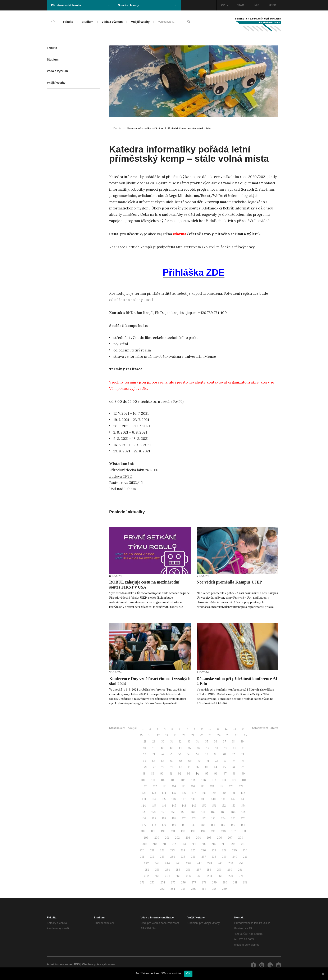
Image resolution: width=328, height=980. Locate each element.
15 (141, 735)
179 (164, 825)
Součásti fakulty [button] (147, 5)
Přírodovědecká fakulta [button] (80, 5)
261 (240, 870)
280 (225, 883)
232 (152, 857)
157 (163, 812)
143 (243, 799)
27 (246, 735)
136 (174, 799)
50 (235, 748)
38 (233, 742)
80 (181, 767)
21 (193, 735)
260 (230, 870)
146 (164, 806)
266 (189, 876)
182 (193, 825)
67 (172, 761)
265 (178, 876)
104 (183, 780)
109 (234, 780)
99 (243, 774)
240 (235, 857)
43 (171, 748)
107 (214, 780)
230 (245, 850)
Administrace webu (59, 964)
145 (154, 806)
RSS (77, 964)
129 (214, 793)
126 (184, 793)
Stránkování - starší (265, 728)
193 (193, 831)
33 (189, 742)
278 (204, 883)
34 (198, 742)
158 (173, 812)
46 (198, 748)
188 (143, 831)
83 (207, 767)
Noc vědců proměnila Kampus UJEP (229, 582)
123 (154, 793)
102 (163, 780)
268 (210, 876)
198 (244, 831)
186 (233, 825)
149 (194, 806)
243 (157, 863)
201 (167, 838)
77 (154, 767)
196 (224, 831)
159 (183, 812)
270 (231, 876)
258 (209, 870)
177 (144, 825)
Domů (117, 128)
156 (154, 812)
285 (183, 889)
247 (199, 863)
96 (216, 774)
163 (223, 812)
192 (183, 831)
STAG (240, 5)
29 (154, 742)
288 (214, 889)
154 (243, 806)
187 (243, 825)
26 (237, 735)
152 (224, 806)
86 (233, 767)
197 (234, 831)
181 (184, 825)
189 (153, 831)
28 (145, 742)
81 (189, 767)
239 (224, 857)
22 (201, 735)
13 (235, 729)
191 (173, 831)
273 (152, 883)
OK (188, 973)
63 (242, 754)
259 (219, 870)
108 (224, 780)
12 (226, 729)
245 (178, 863)
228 (224, 850)
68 (181, 761)
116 (193, 786)
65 (154, 761)
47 (207, 748)
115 (184, 786)
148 (184, 806)
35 (207, 742)
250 (231, 863)
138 (193, 799)
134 (154, 799)
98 (234, 774)
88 (144, 774)
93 (189, 774)
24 (219, 735)
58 (198, 754)
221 (152, 850)
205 (209, 838)
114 (174, 786)
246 (189, 863)
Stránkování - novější (123, 728)
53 (153, 754)
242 (146, 863)
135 (164, 799)
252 (147, 870)
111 (146, 786)
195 (213, 831)
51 (243, 748)
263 (157, 876)
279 (214, 883)
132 (243, 793)
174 (223, 818)
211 (164, 844)
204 (198, 838)
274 (163, 883)
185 (223, 825)
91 (171, 774)
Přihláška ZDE (194, 272)
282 (245, 883)
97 (225, 774)
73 (225, 761)
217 (224, 844)
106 (204, 780)
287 (204, 889)
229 (234, 850)
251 (241, 863)
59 (207, 754)
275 (173, 883)
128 (204, 793)
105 (193, 780)
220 (142, 850)
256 (188, 870)
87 (242, 767)
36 (216, 742)
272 (142, 883)
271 (241, 876)
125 (174, 793)
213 (184, 844)
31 (172, 742)
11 (218, 729)
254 (168, 870)
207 (230, 838)
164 (233, 812)
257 (199, 870)
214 (194, 844)
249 (220, 863)
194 (203, 831)
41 (153, 748)
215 (204, 844)
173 (213, 818)
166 (144, 818)
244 (167, 863)
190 (163, 831)
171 (194, 818)
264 (167, 876)
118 (212, 786)
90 (162, 774)
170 (184, 818)
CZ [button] (225, 5)
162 (213, 812)
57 (189, 754)
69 (190, 761)
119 (222, 786)
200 (157, 838)
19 (175, 735)
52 (145, 754)
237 (204, 857)
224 (183, 850)
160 (193, 812)
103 (173, 780)
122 (144, 793)
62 (233, 754)
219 (243, 844)
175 (233, 818)
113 (165, 786)
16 (150, 735)
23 (210, 735)
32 (180, 742)
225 (193, 850)
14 (243, 729)
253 (157, 870)
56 (180, 754)
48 (216, 748)
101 (153, 780)
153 (234, 806)
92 (180, 774)
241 (245, 857)
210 (155, 844)
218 (233, 844)
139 (203, 799)
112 (155, 786)
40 (144, 748)
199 (146, 838)
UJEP (273, 5)
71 (208, 761)
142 (233, 799)
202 (177, 838)
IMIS (257, 5)
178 (154, 825)
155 (144, 812)
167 (154, 818)
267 (199, 876)
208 (241, 838)
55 (171, 754)
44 (180, 748)
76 (145, 767)
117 (203, 786)
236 (193, 857)
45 (189, 748)
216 (214, 844)
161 (203, 812)
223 (172, 850)
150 (204, 806)
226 (204, 850)
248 (210, 863)
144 (144, 806)
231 (142, 857)
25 (228, 735)
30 (163, 742)
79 (172, 767)
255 (178, 870)
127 (194, 793)
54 (162, 754)
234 (173, 857)
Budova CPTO (121, 476)
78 (163, 767)
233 (162, 857)
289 (224, 889)
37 (224, 742)
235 (183, 857)
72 (216, 761)
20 (184, 735)
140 (213, 799)
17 (158, 735)
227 (214, 850)
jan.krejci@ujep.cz (181, 313)
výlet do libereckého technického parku (165, 338)
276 (183, 883)
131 (233, 793)
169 (174, 818)
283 (162, 889)
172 (204, 818)
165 (243, 812)
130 (224, 793)
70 (199, 761)
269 (220, 876)
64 (145, 761)
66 (163, 761)
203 (188, 838)
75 (243, 761)
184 (213, 825)
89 (153, 774)
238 (214, 857)
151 (214, 806)
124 (164, 793)
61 (225, 754)
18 (167, 735)
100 (143, 780)
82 (198, 767)
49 (225, 748)
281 (235, 883)
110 (244, 780)
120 (231, 786)
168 (164, 818)
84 (216, 767)
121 (241, 786)
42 (162, 748)
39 (242, 742)
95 (207, 774)
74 (234, 761)
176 (243, 818)
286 (193, 889)
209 (144, 844)
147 (174, 806)
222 (162, 850)
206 (220, 838)
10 (210, 729)
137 (184, 799)
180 (174, 825)
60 (216, 754)
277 (194, 883)
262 (146, 876)
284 (173, 889)
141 (223, 799)
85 (224, 767)
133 (144, 799)
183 (203, 825)
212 (174, 844)
